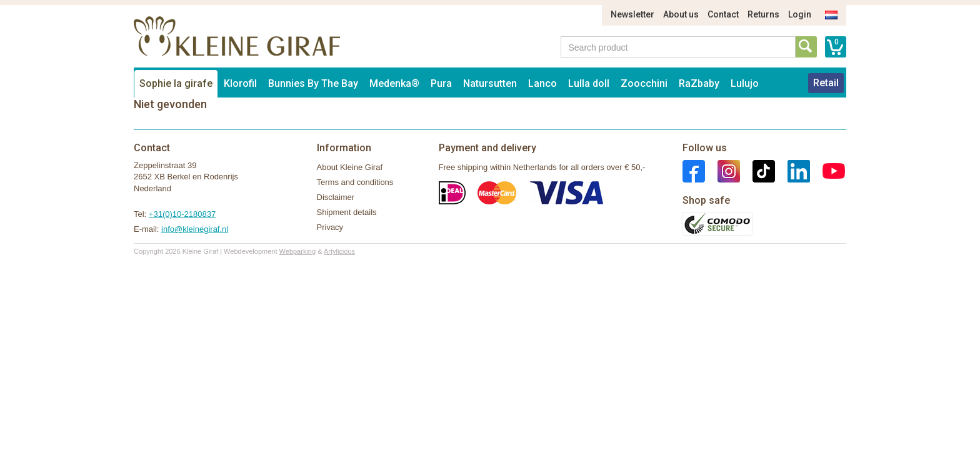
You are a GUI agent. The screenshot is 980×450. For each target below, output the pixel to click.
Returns (763, 14)
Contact (723, 14)
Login (800, 14)
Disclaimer (336, 197)
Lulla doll (589, 83)
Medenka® (394, 83)
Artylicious (339, 251)
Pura (441, 83)
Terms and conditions (355, 182)
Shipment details (347, 212)
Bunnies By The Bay (313, 83)
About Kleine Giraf (350, 167)
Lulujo (745, 83)
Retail (826, 83)
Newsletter (632, 14)
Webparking (298, 251)
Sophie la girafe (176, 83)
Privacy (330, 227)
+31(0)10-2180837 (182, 214)
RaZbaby (699, 83)
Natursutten (490, 83)
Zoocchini (644, 83)
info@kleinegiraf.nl (195, 229)
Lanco (542, 83)
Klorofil (240, 83)
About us (681, 14)
